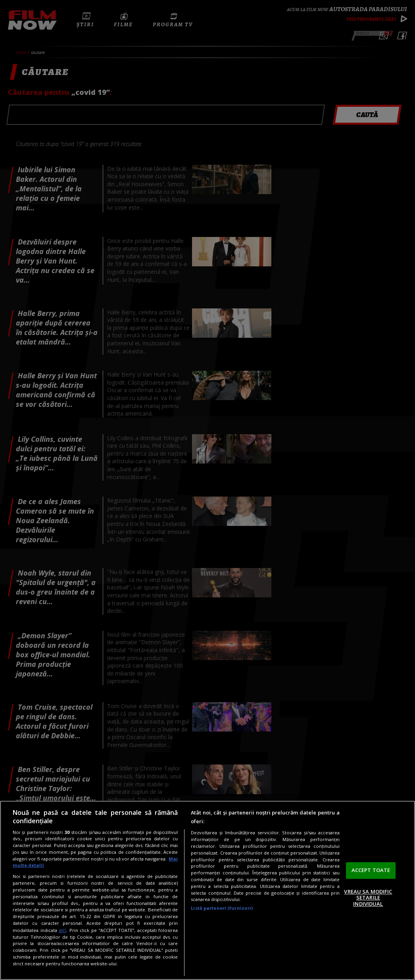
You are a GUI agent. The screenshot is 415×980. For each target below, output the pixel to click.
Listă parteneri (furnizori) (222, 908)
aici (62, 930)
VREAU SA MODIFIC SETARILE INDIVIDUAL (368, 898)
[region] (207, 890)
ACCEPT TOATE (371, 870)
